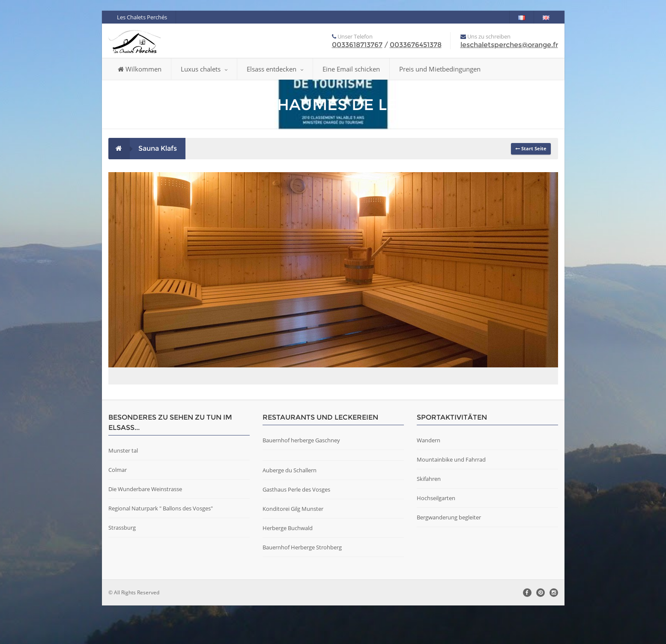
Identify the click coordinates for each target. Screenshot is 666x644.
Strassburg (122, 566)
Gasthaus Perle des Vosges (296, 528)
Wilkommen (140, 69)
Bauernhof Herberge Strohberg (302, 586)
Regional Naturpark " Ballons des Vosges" (161, 547)
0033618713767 (357, 45)
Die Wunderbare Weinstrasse (145, 528)
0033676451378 (416, 45)
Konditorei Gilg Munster (293, 547)
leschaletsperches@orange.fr (509, 45)
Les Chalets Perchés (142, 17)
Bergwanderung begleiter (449, 556)
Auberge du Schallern (290, 509)
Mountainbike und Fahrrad (451, 498)
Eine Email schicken (351, 69)
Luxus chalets (204, 69)
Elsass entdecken (275, 69)
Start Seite (531, 148)
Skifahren (429, 517)
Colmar (118, 508)
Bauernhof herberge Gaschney (301, 479)
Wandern (429, 479)
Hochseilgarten (436, 537)
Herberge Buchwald (288, 566)
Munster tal (123, 489)
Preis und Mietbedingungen (440, 69)
